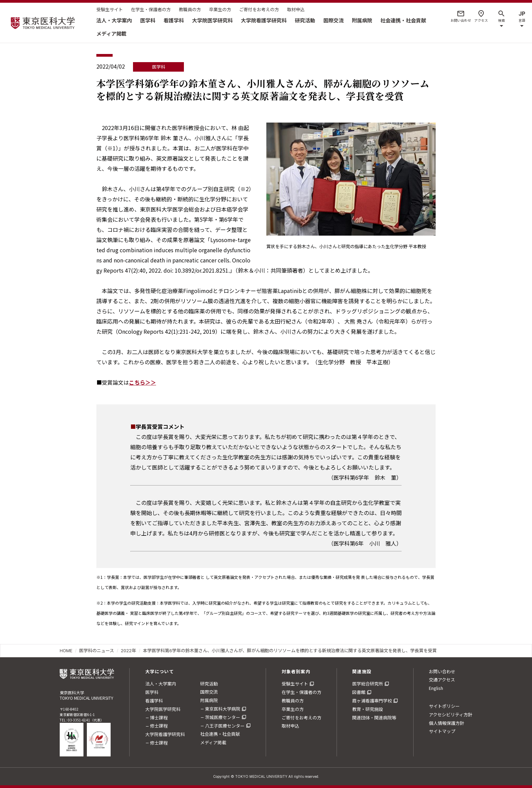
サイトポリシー (444, 706)
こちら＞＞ (142, 382)
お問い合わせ (442, 671)
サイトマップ (442, 731)
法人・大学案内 (114, 20)
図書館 (359, 692)
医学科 (148, 20)
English (436, 688)
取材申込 (296, 10)
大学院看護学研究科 (264, 20)
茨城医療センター (223, 717)
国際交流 (334, 20)
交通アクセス (442, 680)
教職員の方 (190, 10)
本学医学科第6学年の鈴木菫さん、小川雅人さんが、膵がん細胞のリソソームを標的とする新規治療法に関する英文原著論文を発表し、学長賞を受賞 (290, 650)
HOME (66, 650)
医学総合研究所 (368, 684)
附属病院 (362, 20)
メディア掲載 (111, 33)
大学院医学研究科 (212, 20)
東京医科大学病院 (223, 709)
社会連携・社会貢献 (403, 20)
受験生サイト (110, 10)
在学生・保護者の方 (151, 10)
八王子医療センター (225, 726)
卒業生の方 (220, 10)
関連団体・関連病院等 (374, 718)
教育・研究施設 (368, 709)
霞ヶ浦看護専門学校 (372, 701)
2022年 (128, 650)
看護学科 (174, 20)
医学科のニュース (97, 650)
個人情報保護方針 (446, 723)
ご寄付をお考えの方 (259, 10)
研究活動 (305, 20)
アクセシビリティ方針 (451, 714)
